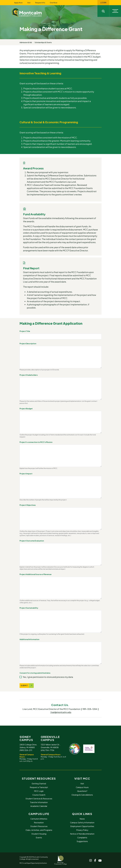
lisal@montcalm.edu (61, 712)
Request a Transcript (39, 787)
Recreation (39, 823)
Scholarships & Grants (43, 42)
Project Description (28, 343)
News (82, 819)
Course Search (39, 795)
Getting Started (39, 784)
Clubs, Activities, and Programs (39, 830)
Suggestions (82, 841)
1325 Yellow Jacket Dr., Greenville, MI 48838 (50, 746)
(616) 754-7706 (47, 750)
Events (39, 838)
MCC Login (39, 791)
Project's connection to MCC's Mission (36, 442)
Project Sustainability (29, 608)
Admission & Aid (26, 42)
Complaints (82, 838)
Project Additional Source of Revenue (36, 574)
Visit (29, 3)
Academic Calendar (39, 806)
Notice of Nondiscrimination (82, 834)
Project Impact (26, 474)
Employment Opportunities (82, 826)
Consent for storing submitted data (35, 673)
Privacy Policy (82, 830)
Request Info (40, 3)
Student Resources (39, 778)
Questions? (82, 791)
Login (103, 3)
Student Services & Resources (39, 799)
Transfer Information (39, 802)
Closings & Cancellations (82, 795)
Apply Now (18, 3)
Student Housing (39, 834)
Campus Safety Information (82, 823)
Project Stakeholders (29, 375)
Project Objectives (28, 505)
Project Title (25, 331)
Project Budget (26, 409)
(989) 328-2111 (26, 750)
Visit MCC (82, 778)
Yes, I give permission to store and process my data (48, 677)
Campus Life (39, 814)
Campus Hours (82, 787)
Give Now (54, 3)
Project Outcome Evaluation (32, 541)
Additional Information (29, 639)
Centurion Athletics (39, 819)
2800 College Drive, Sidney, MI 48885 (28, 746)
